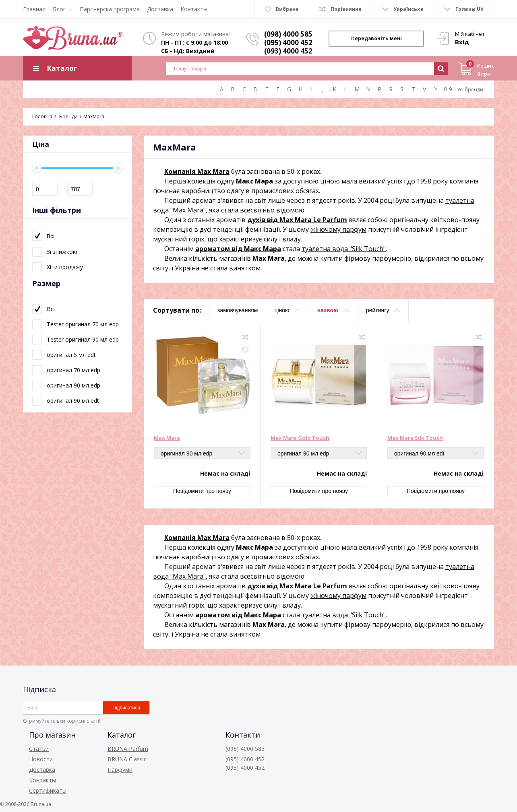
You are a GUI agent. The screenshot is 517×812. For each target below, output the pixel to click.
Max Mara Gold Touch (300, 438)
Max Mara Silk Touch (415, 438)
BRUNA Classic (127, 759)
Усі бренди (470, 90)
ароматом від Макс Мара (238, 249)
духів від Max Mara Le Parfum (297, 220)
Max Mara (167, 438)
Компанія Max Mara (197, 171)
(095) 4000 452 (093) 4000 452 (288, 47)
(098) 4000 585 (288, 34)
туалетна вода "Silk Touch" (344, 249)
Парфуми (120, 770)
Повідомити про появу (202, 491)
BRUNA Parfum (128, 749)
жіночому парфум (338, 229)
